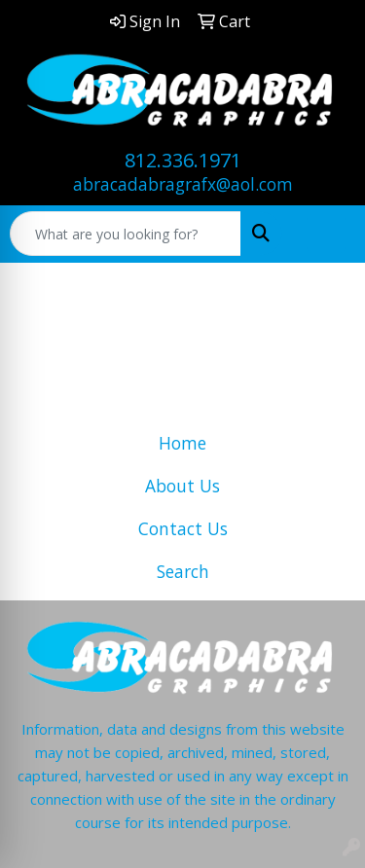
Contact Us (183, 528)
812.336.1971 (183, 160)
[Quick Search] (126, 234)
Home (182, 443)
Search (183, 571)
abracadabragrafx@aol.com (183, 184)
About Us (182, 486)
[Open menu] (326, 234)
